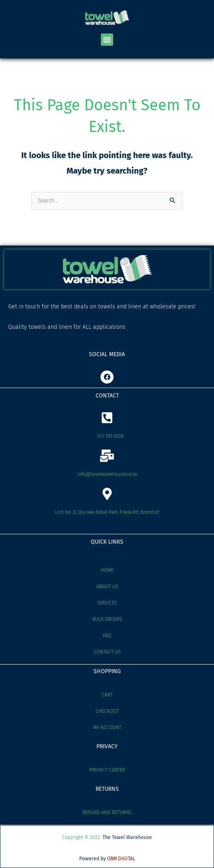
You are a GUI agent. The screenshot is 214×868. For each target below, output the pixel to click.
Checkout (107, 711)
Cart (107, 695)
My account (107, 727)
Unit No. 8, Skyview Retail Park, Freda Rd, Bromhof (107, 512)
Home (107, 570)
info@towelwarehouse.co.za (107, 474)
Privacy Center (107, 770)
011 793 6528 (110, 436)
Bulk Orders (107, 619)
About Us (107, 587)
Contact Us (107, 652)
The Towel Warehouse (127, 837)
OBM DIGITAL (121, 859)
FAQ (107, 636)
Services (107, 603)
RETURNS (107, 789)
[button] (107, 40)
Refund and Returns (107, 812)
